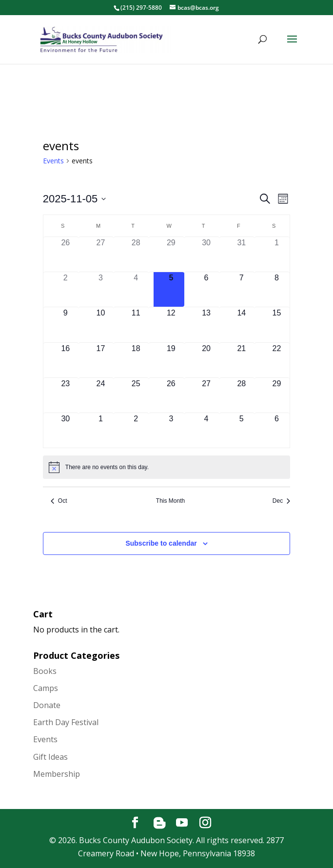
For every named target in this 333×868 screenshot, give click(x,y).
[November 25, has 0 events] (136, 395)
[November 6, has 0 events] (206, 289)
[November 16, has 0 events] (65, 360)
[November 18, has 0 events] (136, 360)
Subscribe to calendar (161, 543)
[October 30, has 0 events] (206, 254)
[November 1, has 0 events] (276, 254)
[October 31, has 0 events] (241, 254)
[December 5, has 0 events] (241, 430)
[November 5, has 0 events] (171, 289)
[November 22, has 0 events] (276, 360)
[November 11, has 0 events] (136, 325)
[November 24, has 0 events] (100, 395)
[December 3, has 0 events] (171, 430)
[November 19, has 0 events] (171, 360)
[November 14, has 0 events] (241, 325)
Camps (46, 688)
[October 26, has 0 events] (65, 254)
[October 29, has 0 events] (171, 254)
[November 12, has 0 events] (171, 325)
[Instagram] (205, 823)
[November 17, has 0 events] (100, 360)
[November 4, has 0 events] (136, 289)
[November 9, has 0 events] (65, 325)
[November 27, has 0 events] (206, 395)
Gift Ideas (50, 757)
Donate (47, 705)
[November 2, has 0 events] (65, 289)
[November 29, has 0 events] (276, 395)
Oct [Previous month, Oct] (59, 501)
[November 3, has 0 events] (100, 289)
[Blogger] (159, 823)
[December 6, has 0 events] (276, 430)
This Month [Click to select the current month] (170, 501)
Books (45, 671)
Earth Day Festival (66, 722)
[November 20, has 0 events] (206, 360)
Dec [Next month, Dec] (281, 501)
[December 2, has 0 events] (136, 430)
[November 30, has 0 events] (65, 430)
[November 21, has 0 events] (241, 360)
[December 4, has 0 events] (206, 430)
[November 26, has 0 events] (171, 395)
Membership (57, 774)
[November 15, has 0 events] (276, 325)
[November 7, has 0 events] (241, 289)
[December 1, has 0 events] (100, 430)
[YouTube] (182, 823)
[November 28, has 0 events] (241, 395)
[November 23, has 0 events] (65, 395)
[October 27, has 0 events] (100, 254)
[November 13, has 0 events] (206, 325)
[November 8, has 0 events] (276, 289)
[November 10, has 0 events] (100, 325)
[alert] (166, 467)
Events (53, 161)
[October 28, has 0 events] (136, 254)
